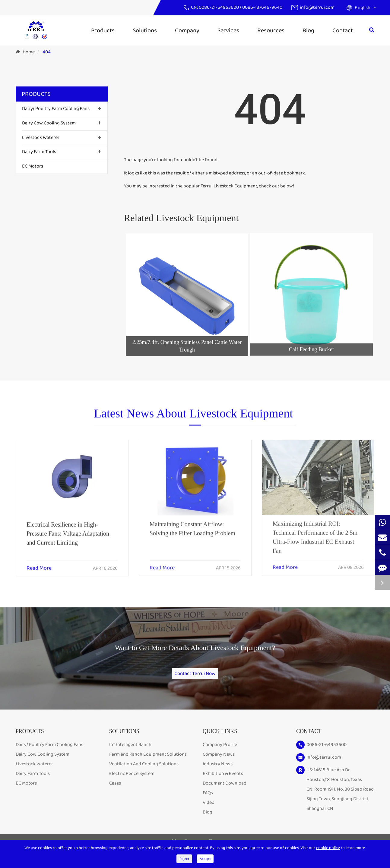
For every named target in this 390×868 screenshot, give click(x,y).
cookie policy (328, 848)
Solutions (145, 30)
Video (209, 811)
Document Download (225, 792)
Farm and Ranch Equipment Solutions (148, 763)
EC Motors (33, 166)
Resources (271, 30)
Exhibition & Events (223, 782)
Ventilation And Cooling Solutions (144, 772)
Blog (308, 30)
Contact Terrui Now (195, 676)
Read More (39, 563)
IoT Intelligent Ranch (130, 753)
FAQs (208, 801)
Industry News (218, 772)
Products (103, 30)
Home (29, 52)
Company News (219, 763)
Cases (115, 792)
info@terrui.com (317, 7)
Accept (205, 859)
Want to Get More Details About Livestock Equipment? (195, 654)
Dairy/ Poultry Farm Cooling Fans (56, 109)
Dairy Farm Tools (39, 152)
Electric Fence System (132, 782)
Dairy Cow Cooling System (49, 123)
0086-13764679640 (262, 7)
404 (47, 52)
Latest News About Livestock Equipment (194, 417)
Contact (343, 30)
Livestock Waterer (41, 138)
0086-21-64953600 (219, 7)
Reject (184, 859)
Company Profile (220, 753)
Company (187, 30)
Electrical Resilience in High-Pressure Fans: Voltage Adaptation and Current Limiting (68, 528)
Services (228, 30)
